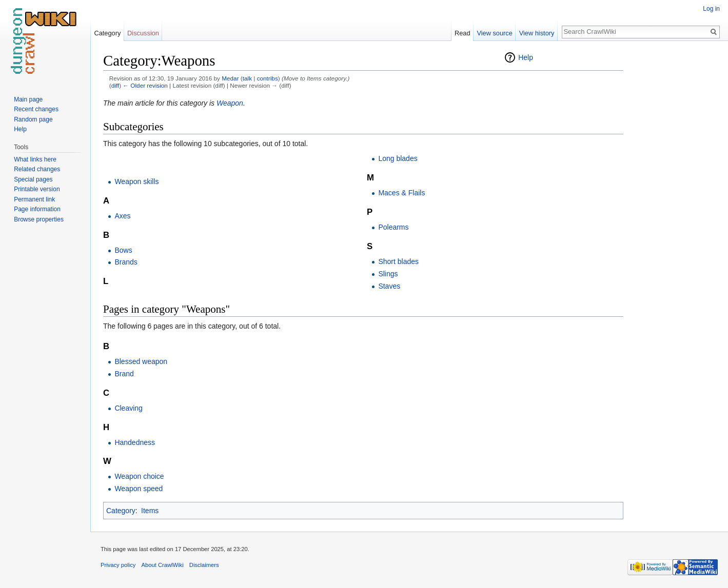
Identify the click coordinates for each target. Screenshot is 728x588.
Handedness (135, 442)
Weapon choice (139, 476)
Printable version (37, 189)
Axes (122, 216)
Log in (711, 9)
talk (247, 78)
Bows (123, 250)
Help (526, 57)
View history (537, 33)
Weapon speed (139, 489)
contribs (268, 78)
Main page (28, 99)
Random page (33, 119)
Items (150, 511)
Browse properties (39, 219)
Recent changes (36, 109)
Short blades (398, 261)
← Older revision (145, 85)
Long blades (398, 158)
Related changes (37, 169)
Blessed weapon (141, 361)
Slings (388, 274)
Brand (124, 374)
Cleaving (128, 408)
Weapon (230, 103)
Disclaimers (204, 565)
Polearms (393, 227)
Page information (37, 209)
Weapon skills (136, 181)
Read (463, 33)
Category (121, 511)
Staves (389, 286)
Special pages (33, 179)
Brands (126, 262)
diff (115, 85)
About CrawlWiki (163, 565)
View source (494, 33)
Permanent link (34, 199)
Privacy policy (118, 565)
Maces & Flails (401, 193)
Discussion (143, 33)
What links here (35, 159)
